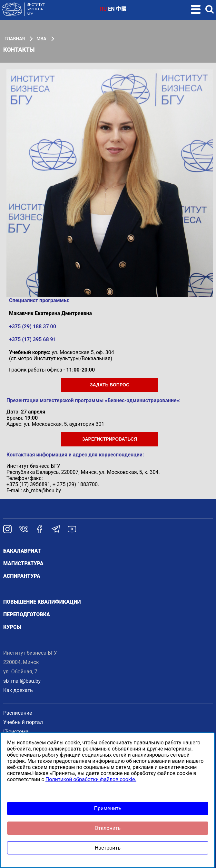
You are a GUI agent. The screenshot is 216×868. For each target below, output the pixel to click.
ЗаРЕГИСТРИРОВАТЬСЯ (110, 439)
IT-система (16, 732)
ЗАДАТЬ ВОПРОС (110, 385)
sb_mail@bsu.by (22, 681)
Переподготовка (27, 614)
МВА (41, 39)
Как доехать (18, 690)
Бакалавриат (22, 551)
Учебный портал (23, 722)
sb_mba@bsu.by (42, 490)
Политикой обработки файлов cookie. (91, 779)
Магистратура (23, 563)
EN (111, 9)
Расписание (18, 713)
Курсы (12, 627)
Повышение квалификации (42, 602)
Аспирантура (22, 576)
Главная (15, 39)
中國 (121, 9)
